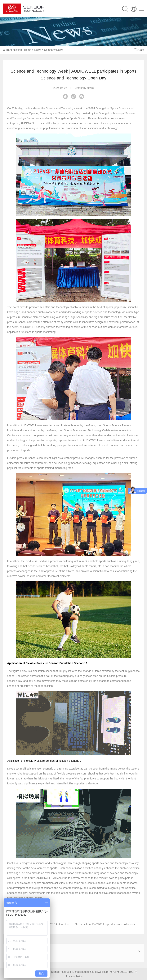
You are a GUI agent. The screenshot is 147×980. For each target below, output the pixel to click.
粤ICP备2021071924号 (124, 972)
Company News (53, 50)
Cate (141, 50)
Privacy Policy (74, 976)
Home (28, 50)
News (38, 50)
